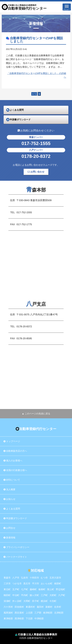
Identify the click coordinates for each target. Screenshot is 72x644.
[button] (67, 7)
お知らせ (9, 499)
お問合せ (9, 528)
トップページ (12, 441)
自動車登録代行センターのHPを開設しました (37, 40)
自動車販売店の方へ (15, 451)
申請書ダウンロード (15, 518)
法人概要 (9, 489)
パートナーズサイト (15, 557)
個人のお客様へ (13, 461)
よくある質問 (12, 509)
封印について (12, 480)
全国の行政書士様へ (15, 470)
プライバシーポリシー (16, 547)
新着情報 (9, 538)
